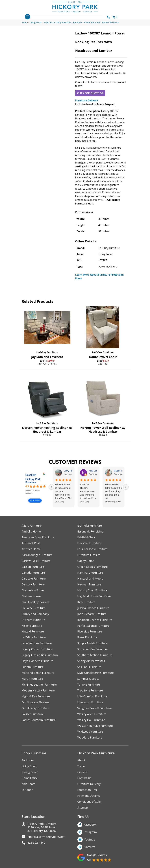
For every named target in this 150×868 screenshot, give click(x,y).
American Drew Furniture (38, 537)
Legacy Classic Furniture (37, 649)
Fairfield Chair (86, 537)
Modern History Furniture (38, 691)
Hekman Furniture (89, 585)
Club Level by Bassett (35, 602)
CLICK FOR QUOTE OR (90, 93)
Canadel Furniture (33, 573)
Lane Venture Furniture (37, 644)
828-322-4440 (36, 843)
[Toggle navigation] (27, 17)
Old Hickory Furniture (36, 708)
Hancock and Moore (90, 579)
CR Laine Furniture (34, 608)
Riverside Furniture (90, 632)
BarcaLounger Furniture (37, 555)
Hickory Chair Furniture (92, 590)
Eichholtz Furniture (90, 526)
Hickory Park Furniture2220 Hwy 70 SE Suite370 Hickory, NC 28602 (42, 828)
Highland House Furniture (94, 596)
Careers (82, 773)
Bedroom (28, 761)
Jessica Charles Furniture (93, 608)
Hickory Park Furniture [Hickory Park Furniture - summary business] (33, 481)
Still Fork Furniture (89, 667)
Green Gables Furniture (93, 567)
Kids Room (29, 784)
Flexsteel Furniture (89, 543)
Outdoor (27, 790)
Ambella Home (31, 531)
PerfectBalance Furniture (93, 626)
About (81, 761)
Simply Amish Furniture (92, 644)
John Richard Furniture (92, 614)
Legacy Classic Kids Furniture (40, 655)
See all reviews (35, 501)
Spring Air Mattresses (91, 661)
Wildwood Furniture (90, 732)
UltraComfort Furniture (92, 697)
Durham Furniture (33, 620)
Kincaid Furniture (33, 632)
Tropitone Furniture (90, 691)
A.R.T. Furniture (32, 526)
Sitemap (83, 808)
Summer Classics (88, 679)
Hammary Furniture (90, 573)
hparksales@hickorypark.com (47, 837)
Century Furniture (33, 585)
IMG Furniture (86, 602)
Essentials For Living (90, 531)
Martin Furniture (32, 679)
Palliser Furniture (33, 714)
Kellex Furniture (32, 626)
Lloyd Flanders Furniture (37, 661)
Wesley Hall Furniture (91, 720)
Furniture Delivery (87, 100)
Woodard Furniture (90, 738)
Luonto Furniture (33, 667)
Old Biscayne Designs (35, 703)
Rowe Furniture (87, 638)
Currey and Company (35, 614)
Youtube (90, 840)
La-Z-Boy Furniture (47, 352)
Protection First (87, 790)
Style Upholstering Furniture (96, 673)
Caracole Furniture (34, 579)
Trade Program (106, 104)
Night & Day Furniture (36, 697)
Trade (81, 767)
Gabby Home (86, 561)
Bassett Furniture (33, 567)
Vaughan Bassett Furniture (95, 708)
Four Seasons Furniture (92, 549)
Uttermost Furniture (90, 703)
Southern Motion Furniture (95, 655)
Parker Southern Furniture (39, 720)
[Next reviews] (126, 487)
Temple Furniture (89, 685)
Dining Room (30, 773)
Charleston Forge (33, 590)
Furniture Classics (89, 555)
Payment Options (89, 796)
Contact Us (84, 778)
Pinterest (90, 847)
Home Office (30, 778)
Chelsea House (31, 596)
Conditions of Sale (89, 802)
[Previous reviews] (51, 487)
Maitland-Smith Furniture (38, 673)
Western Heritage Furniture (95, 726)
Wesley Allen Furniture (92, 714)
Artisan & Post (31, 543)
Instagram (90, 832)
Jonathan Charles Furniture (95, 620)
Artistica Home (31, 549)
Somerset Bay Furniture (93, 649)
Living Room (30, 767)
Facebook (90, 825)
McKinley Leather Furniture (39, 685)
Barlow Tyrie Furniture (36, 561)
